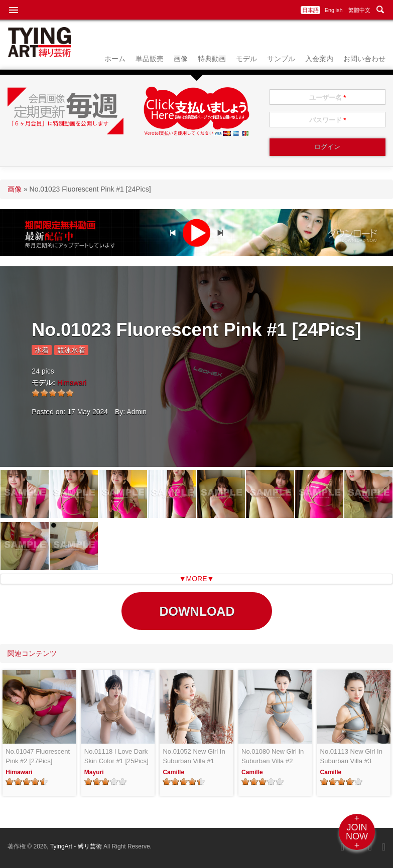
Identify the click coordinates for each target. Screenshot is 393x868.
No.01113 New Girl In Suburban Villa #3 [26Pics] (351, 757)
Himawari (72, 383)
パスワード (328, 120)
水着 (42, 350)
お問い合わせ (364, 59)
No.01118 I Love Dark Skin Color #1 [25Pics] (116, 756)
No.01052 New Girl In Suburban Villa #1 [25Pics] (194, 757)
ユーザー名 (328, 98)
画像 (181, 59)
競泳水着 (71, 350)
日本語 (310, 10)
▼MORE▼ (197, 579)
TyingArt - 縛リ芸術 (77, 846)
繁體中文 (359, 10)
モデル (246, 59)
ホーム (115, 59)
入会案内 (319, 59)
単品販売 (150, 59)
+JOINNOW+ (357, 832)
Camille (173, 772)
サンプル (281, 59)
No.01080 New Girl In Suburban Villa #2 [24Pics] (273, 757)
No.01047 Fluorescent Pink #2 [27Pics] (38, 756)
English (334, 10)
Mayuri (94, 772)
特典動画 (212, 59)
